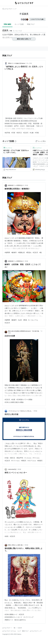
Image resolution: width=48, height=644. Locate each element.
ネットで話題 (19, 24)
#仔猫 (37, 133)
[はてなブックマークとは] (15, 141)
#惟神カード (9, 620)
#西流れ (29, 252)
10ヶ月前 (29, 63)
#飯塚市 (14, 252)
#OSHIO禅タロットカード (13, 617)
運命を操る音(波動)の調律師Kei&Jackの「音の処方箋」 (24, 331)
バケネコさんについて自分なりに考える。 (20, 411)
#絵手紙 (7, 133)
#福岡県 (7, 252)
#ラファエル (15, 461)
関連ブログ (31, 24)
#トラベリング (29, 617)
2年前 (26, 185)
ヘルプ (19, 631)
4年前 (36, 411)
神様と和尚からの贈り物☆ (16, 545)
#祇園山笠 (21, 252)
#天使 (7, 458)
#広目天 (26, 133)
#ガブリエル (32, 461)
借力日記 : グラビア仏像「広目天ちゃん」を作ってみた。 (16, 151)
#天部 (13, 133)
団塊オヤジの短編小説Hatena (17, 63)
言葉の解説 (7, 24)
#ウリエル (36, 458)
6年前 (27, 545)
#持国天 (40, 461)
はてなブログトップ (36, 631)
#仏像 (32, 133)
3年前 (26, 261)
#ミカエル (28, 458)
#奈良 (7, 536)
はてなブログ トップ (9, 9)
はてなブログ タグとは (9, 631)
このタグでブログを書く (37, 19)
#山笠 (20, 320)
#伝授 (13, 399)
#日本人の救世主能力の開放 (14, 402)
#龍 (40, 252)
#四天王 (19, 133)
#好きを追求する (20, 620)
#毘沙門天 (20, 458)
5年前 (19, 469)
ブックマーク (8, 148)
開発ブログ (25, 631)
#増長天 (24, 461)
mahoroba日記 (12, 469)
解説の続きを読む (24, 39)
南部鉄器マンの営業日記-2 (16, 185)
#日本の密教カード (11, 614)
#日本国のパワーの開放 (24, 399)
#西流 (25, 320)
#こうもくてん (33, 320)
